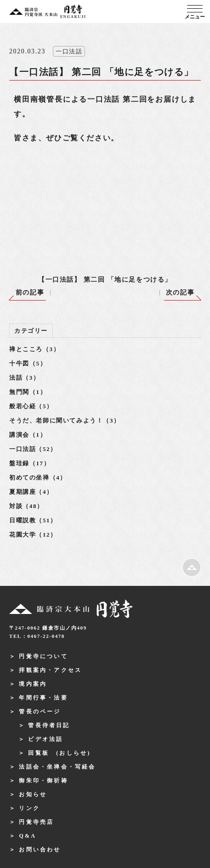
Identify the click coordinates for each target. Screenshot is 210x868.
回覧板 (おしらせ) (59, 753)
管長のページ (40, 712)
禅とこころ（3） (34, 349)
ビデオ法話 (45, 739)
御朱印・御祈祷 (43, 781)
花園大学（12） (33, 535)
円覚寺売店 (36, 822)
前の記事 (30, 292)
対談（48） (26, 506)
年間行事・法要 (43, 698)
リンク (29, 808)
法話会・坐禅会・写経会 (57, 767)
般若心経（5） (31, 406)
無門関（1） (28, 392)
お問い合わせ (40, 850)
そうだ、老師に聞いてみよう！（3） (65, 420)
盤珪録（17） (30, 463)
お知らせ (33, 794)
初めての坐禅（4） (38, 477)
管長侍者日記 (49, 725)
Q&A (28, 836)
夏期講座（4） (31, 492)
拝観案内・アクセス (50, 670)
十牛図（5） (28, 363)
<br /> (87, 196)
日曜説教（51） (33, 520)
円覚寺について (43, 656)
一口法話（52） (33, 449)
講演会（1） (28, 435)
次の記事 (180, 292)
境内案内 (33, 684)
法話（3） (25, 378)
